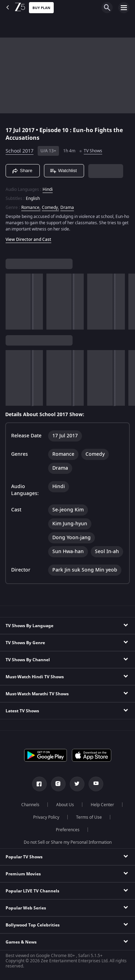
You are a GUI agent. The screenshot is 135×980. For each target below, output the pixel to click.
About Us (65, 805)
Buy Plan (41, 8)
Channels (30, 805)
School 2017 (20, 151)
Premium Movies (23, 874)
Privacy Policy (46, 817)
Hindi (48, 189)
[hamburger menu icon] (124, 8)
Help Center (102, 805)
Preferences (68, 830)
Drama (67, 208)
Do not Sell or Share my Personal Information (68, 842)
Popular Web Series (26, 908)
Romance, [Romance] (31, 208)
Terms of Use (89, 817)
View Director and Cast (28, 240)
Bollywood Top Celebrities (33, 925)
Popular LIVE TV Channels (32, 891)
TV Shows (93, 151)
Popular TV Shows (24, 857)
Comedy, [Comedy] (50, 208)
